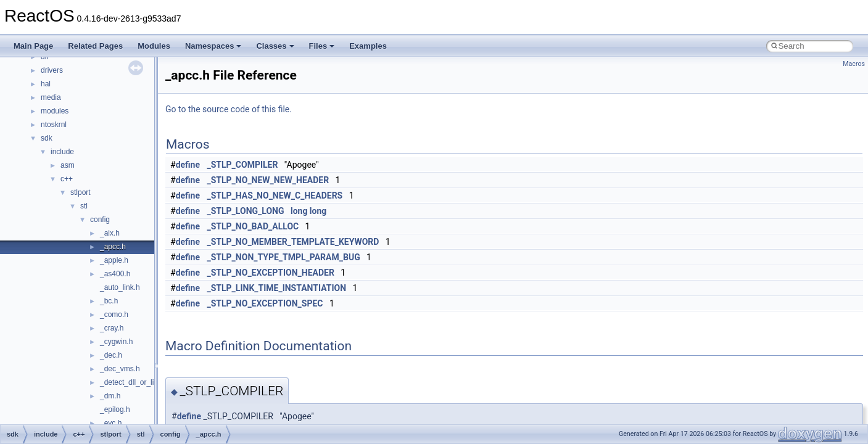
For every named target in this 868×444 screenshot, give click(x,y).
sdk (47, 138)
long (299, 211)
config (100, 220)
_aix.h (110, 233)
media (51, 97)
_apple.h (114, 260)
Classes (275, 46)
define (188, 165)
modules (55, 111)
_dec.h (111, 355)
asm (68, 165)
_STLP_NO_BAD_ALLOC (253, 226)
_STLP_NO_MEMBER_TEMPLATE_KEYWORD (293, 242)
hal (46, 84)
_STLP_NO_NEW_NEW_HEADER (268, 180)
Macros (854, 64)
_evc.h (111, 423)
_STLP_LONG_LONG (246, 211)
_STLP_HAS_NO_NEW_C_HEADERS (275, 195)
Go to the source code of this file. (229, 109)
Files (322, 46)
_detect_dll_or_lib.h (132, 382)
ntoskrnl (54, 125)
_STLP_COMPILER (243, 165)
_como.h (114, 314)
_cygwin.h (116, 342)
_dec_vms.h (120, 369)
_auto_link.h (120, 287)
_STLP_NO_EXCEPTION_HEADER (271, 273)
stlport (81, 192)
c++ (67, 179)
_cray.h (112, 328)
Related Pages (95, 46)
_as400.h (115, 274)
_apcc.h (113, 247)
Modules (154, 46)
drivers (52, 70)
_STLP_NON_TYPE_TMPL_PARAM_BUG (284, 257)
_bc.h (109, 301)
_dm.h (110, 396)
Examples (368, 46)
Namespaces (213, 46)
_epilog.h (115, 409)
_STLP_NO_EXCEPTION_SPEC (265, 303)
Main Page (33, 46)
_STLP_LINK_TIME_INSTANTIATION (277, 288)
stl (84, 206)
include (62, 152)
